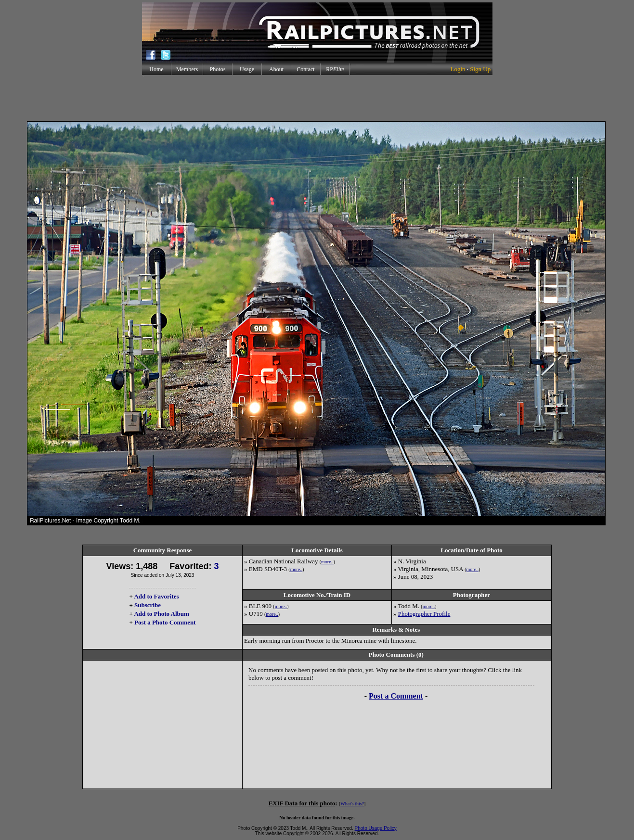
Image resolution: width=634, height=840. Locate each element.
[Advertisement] (317, 98)
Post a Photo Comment (165, 622)
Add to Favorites (156, 596)
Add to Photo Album (162, 614)
